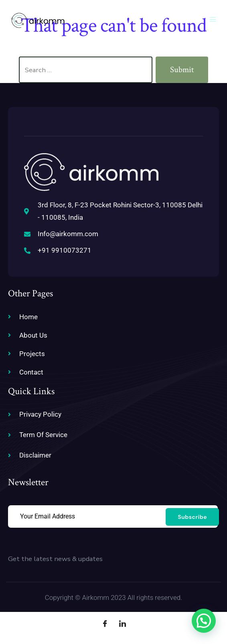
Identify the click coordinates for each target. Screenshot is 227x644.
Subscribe (192, 517)
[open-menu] (214, 20)
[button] (204, 621)
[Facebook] (105, 624)
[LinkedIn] (122, 624)
